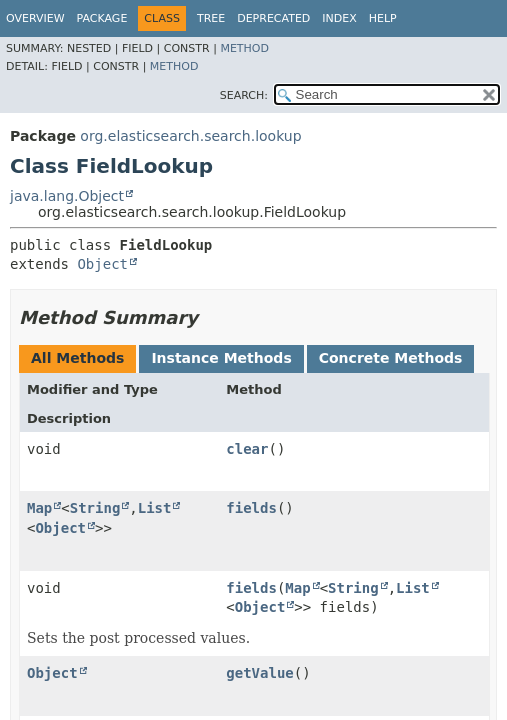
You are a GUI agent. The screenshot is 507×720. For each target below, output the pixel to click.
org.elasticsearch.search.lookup (190, 136)
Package (102, 18)
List (155, 508)
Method (244, 48)
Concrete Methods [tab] (391, 358)
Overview (35, 18)
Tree (211, 18)
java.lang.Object (67, 196)
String (95, 508)
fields (251, 508)
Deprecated (273, 18)
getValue (259, 673)
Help (383, 18)
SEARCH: (244, 95)
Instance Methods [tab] (221, 358)
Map (39, 508)
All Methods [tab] (77, 358)
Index (339, 18)
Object (102, 264)
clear (247, 449)
